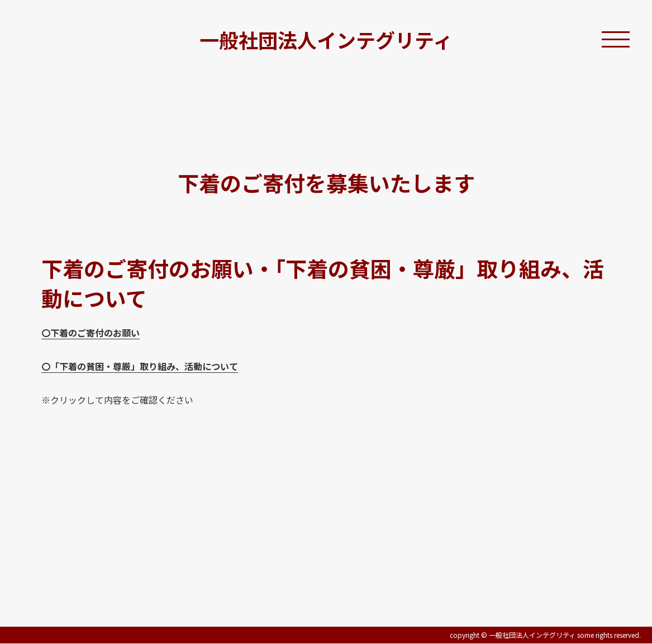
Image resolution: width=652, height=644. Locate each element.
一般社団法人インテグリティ (326, 40)
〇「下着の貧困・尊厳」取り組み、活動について (140, 366)
